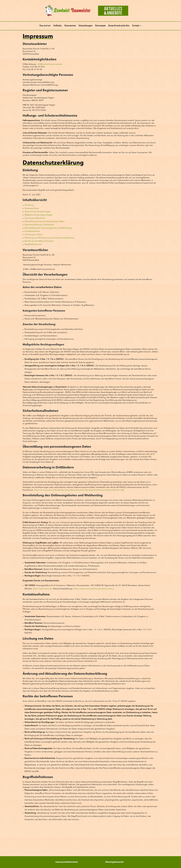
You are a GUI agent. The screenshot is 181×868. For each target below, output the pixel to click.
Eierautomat (70, 26)
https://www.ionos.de (42, 589)
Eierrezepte (100, 26)
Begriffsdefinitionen (33, 244)
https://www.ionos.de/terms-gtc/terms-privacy (93, 589)
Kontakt (136, 26)
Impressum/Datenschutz (67, 862)
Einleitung (29, 205)
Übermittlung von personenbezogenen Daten (45, 222)
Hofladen (58, 26)
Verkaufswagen (85, 26)
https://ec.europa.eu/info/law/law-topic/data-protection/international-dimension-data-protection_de (79, 490)
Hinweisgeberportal (114, 862)
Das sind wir (45, 26)
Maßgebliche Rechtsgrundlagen (39, 215)
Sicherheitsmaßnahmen (35, 218)
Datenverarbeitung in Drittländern (39, 225)
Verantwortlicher (32, 208)
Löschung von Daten (33, 235)
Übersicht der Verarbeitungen (38, 212)
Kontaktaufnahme (32, 231)
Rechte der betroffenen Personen (39, 241)
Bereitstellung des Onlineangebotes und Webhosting (48, 228)
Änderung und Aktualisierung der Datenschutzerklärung (49, 238)
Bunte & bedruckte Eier (119, 26)
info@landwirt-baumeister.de (50, 64)
